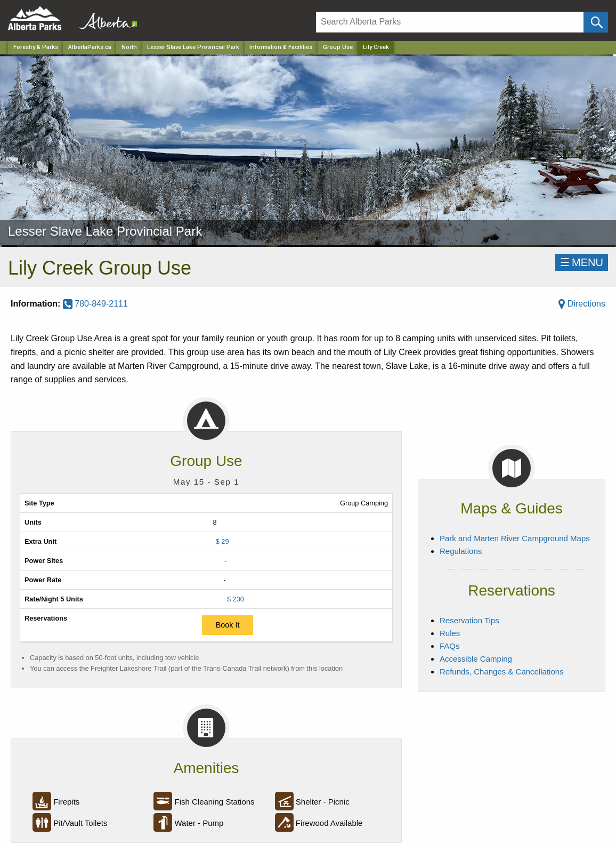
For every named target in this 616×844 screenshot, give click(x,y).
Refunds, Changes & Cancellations (502, 672)
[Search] (450, 22)
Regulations (461, 551)
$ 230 (236, 599)
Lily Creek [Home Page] (376, 47)
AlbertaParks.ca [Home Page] (90, 47)
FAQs (450, 646)
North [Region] (129, 47)
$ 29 (222, 541)
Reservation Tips (469, 620)
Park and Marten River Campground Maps (515, 538)
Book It (228, 625)
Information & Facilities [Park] (281, 47)
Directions (582, 304)
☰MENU (582, 262)
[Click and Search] (596, 22)
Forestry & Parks (36, 47)
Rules (450, 633)
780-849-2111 (95, 304)
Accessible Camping (476, 659)
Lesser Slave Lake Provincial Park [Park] (193, 47)
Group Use (338, 47)
